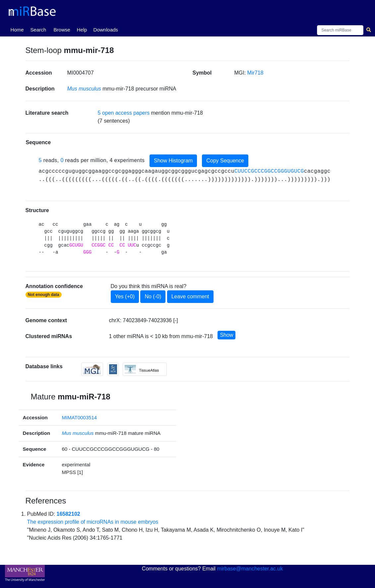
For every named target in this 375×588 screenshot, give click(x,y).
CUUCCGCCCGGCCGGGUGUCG (269, 171)
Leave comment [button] (190, 296)
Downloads (106, 30)
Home (19, 29)
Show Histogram (173, 161)
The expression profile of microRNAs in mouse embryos (93, 522)
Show (226, 335)
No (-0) (153, 296)
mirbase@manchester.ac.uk (250, 569)
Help (82, 30)
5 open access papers (124, 113)
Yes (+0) (125, 296)
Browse (62, 30)
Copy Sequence (225, 161)
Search (38, 30)
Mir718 (255, 73)
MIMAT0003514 (79, 417)
